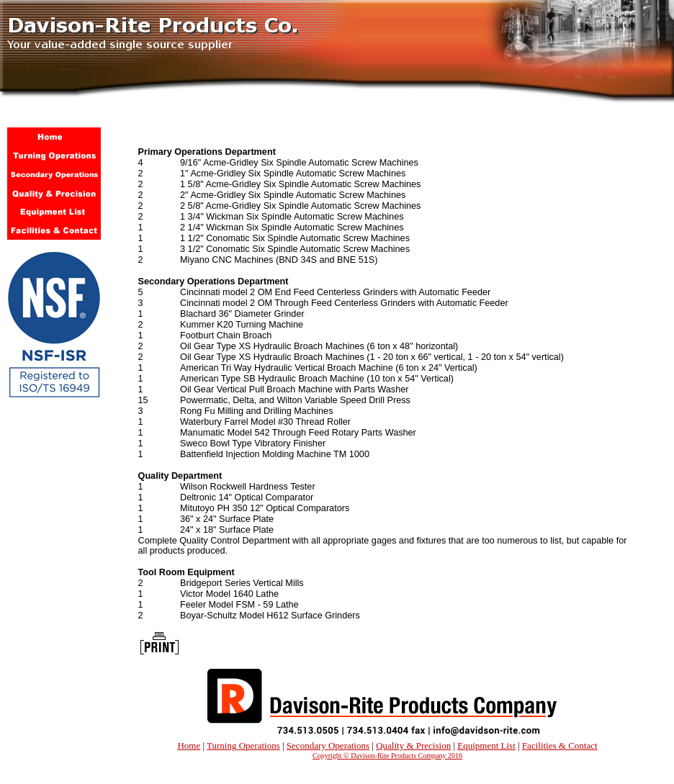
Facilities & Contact (560, 745)
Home (189, 745)
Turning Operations (243, 745)
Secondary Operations (328, 745)
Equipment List (486, 745)
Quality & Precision (413, 745)
